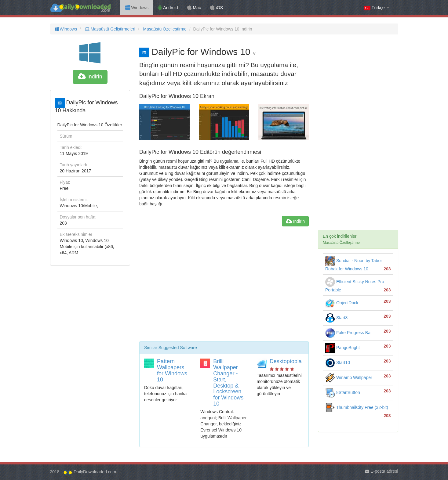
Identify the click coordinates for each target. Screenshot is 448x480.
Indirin (90, 77)
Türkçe (376, 8)
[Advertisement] (224, 286)
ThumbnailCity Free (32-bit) (357, 407)
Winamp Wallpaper (349, 377)
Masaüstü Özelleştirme (164, 29)
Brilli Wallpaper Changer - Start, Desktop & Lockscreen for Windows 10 (228, 383)
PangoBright (342, 348)
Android (168, 8)
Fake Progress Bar (349, 333)
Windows (137, 8)
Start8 (336, 318)
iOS (217, 8)
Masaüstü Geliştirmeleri (109, 29)
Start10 (338, 363)
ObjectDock (342, 303)
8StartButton (343, 392)
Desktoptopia (286, 361)
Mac (194, 8)
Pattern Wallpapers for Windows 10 (172, 370)
